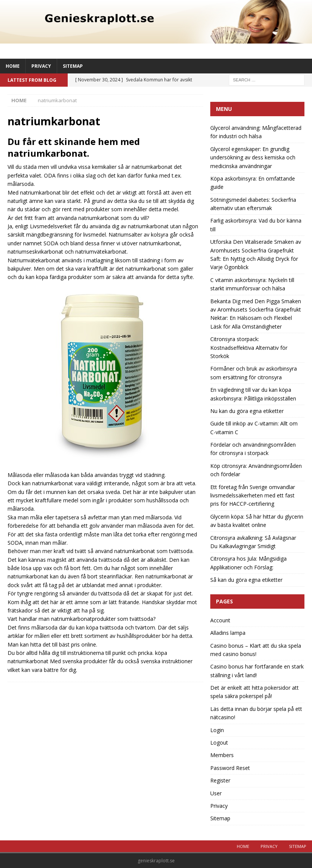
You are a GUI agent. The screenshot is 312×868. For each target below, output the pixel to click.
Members (222, 755)
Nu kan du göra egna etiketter (247, 411)
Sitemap (73, 66)
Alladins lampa (228, 633)
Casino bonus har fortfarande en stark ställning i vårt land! (257, 671)
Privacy (41, 66)
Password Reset (230, 768)
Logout (219, 743)
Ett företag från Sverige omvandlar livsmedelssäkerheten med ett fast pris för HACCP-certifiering (253, 496)
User (216, 793)
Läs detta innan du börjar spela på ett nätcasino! (256, 713)
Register (220, 780)
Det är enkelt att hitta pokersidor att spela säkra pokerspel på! (255, 692)
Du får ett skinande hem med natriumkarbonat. (74, 147)
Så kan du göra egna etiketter (246, 580)
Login (217, 730)
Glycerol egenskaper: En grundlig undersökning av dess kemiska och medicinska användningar (253, 157)
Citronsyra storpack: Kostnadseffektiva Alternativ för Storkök (249, 348)
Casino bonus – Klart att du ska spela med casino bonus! (256, 650)
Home (13, 66)
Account (220, 620)
